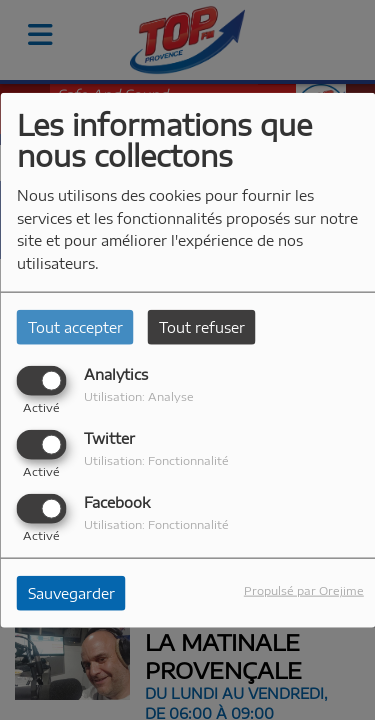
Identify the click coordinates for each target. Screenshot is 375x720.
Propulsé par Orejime (304, 590)
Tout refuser (202, 326)
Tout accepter (75, 326)
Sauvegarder (71, 593)
